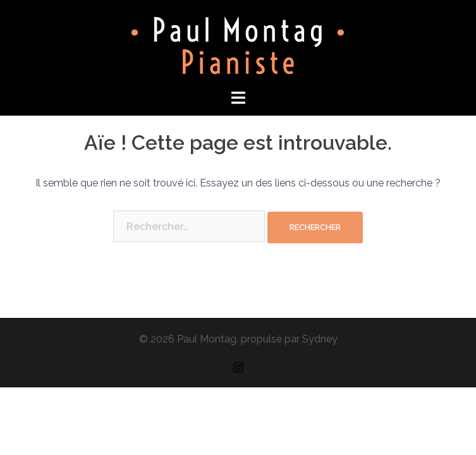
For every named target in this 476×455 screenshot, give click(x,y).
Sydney (320, 339)
